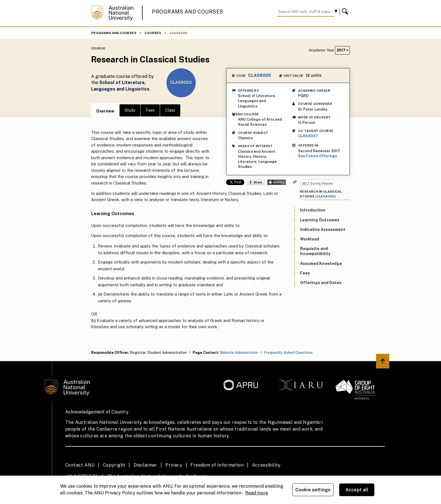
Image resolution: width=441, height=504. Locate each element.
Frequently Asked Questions (288, 353)
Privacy (174, 465)
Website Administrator (239, 353)
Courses (153, 33)
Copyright (114, 465)
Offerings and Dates (321, 283)
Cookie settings (313, 490)
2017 (342, 50)
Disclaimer (145, 465)
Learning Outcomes (320, 220)
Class (170, 110)
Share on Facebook (256, 182)
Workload (310, 239)
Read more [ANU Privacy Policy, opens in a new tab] (257, 493)
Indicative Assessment (323, 229)
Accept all (357, 490)
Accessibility (266, 465)
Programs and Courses (188, 12)
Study (130, 110)
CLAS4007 (308, 136)
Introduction (313, 210)
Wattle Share (277, 182)
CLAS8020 (179, 33)
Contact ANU (80, 465)
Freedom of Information (217, 465)
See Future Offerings (318, 156)
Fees (150, 110)
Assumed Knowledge (321, 264)
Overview (105, 111)
